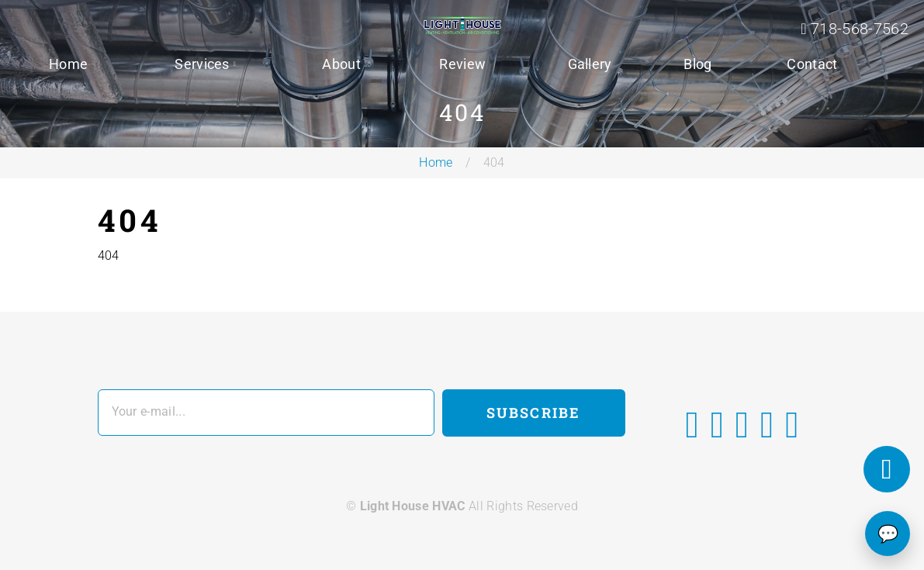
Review (462, 64)
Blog (697, 64)
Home (68, 64)
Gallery (590, 64)
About (341, 64)
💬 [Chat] (888, 534)
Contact (812, 64)
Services (202, 64)
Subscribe (533, 413)
